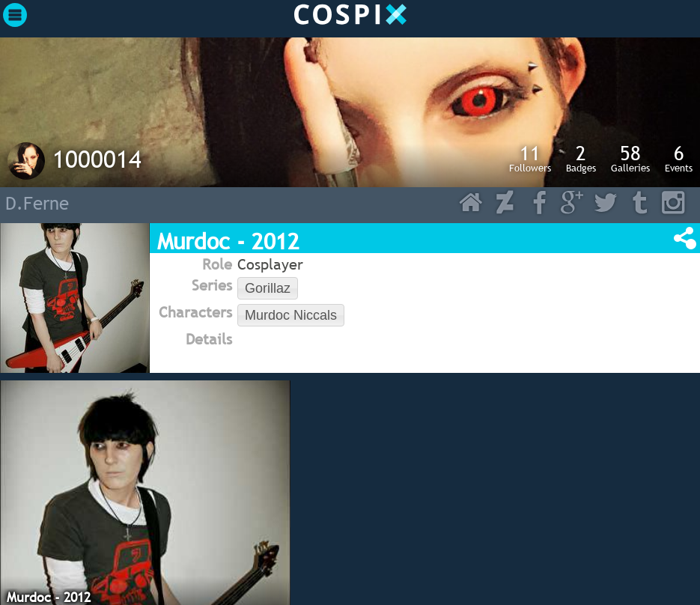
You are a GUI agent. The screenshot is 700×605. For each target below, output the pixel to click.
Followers (530, 158)
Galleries (630, 158)
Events (679, 158)
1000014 (97, 159)
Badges (581, 158)
